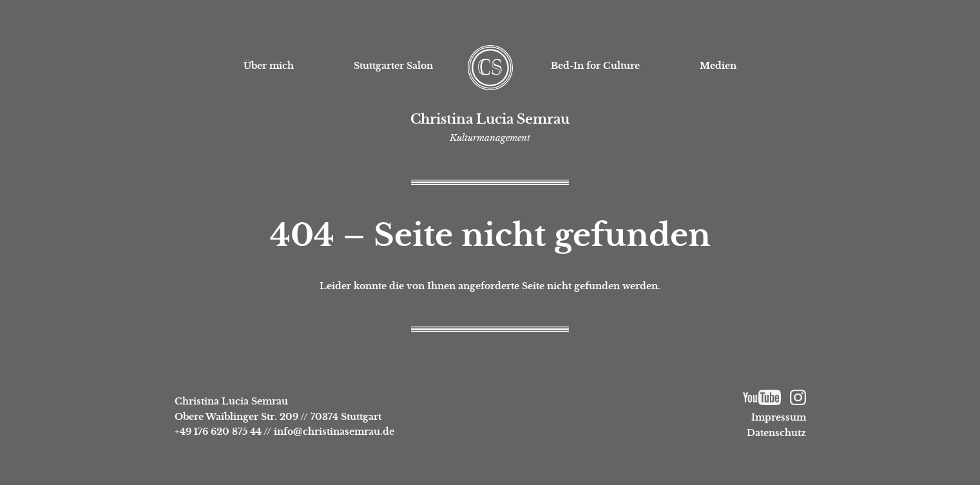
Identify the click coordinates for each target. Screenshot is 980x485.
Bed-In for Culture (595, 66)
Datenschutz (776, 433)
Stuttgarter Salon (393, 66)
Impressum (779, 417)
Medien (718, 66)
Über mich (269, 66)
